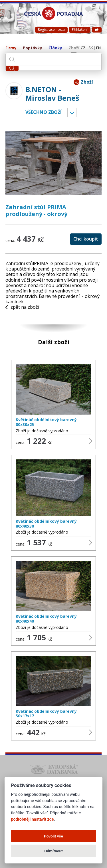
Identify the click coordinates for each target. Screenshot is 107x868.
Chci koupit (86, 239)
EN (98, 48)
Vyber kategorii (72, 112)
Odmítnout (53, 851)
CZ (83, 48)
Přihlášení (80, 30)
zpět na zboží (22, 307)
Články (55, 48)
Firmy (11, 48)
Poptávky (33, 48)
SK (91, 48)
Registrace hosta (51, 30)
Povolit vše (53, 836)
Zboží (74, 48)
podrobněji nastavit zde (32, 819)
